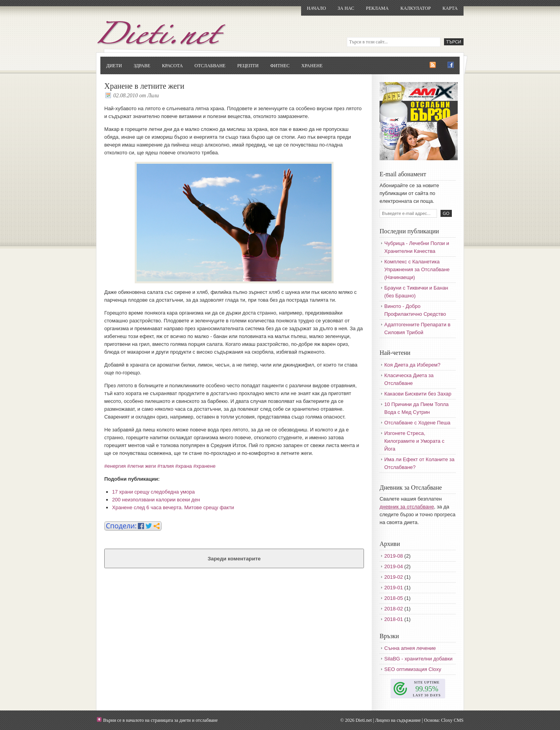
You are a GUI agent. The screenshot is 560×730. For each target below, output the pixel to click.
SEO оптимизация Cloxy (413, 669)
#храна (184, 466)
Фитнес (280, 66)
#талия (166, 466)
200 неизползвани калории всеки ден (156, 500)
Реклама (377, 8)
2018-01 (394, 619)
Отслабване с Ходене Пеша (417, 423)
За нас (346, 8)
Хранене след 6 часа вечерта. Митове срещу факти (173, 507)
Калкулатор (416, 8)
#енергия (115, 466)
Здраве (142, 66)
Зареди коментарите (234, 559)
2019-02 (394, 577)
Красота (172, 66)
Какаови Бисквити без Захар (418, 394)
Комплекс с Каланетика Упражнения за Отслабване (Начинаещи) (417, 269)
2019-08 (394, 556)
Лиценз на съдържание (398, 720)
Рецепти (248, 66)
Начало (317, 8)
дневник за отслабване (407, 507)
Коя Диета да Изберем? (412, 365)
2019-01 (394, 588)
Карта (450, 8)
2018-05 (394, 598)
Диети (114, 66)
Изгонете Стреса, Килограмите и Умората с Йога (414, 441)
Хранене (312, 66)
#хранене (204, 466)
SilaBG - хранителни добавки (418, 659)
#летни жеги (142, 466)
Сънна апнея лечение (410, 648)
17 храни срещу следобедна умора (153, 492)
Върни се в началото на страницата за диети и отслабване (161, 720)
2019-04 (394, 566)
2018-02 (394, 609)
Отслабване (210, 66)
